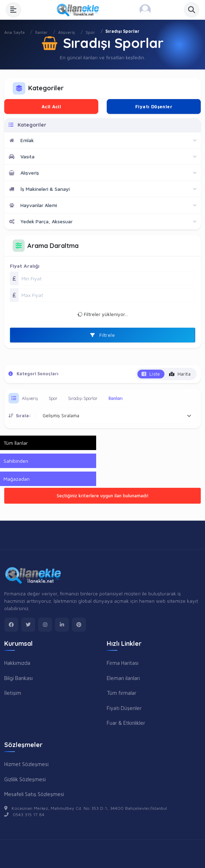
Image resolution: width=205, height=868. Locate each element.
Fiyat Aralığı (25, 266)
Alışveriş (67, 32)
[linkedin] (62, 625)
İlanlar (41, 32)
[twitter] (28, 625)
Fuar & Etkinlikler (126, 723)
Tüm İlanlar (16, 443)
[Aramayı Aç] (192, 10)
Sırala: (20, 416)
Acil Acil (51, 107)
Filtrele (103, 335)
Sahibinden (16, 461)
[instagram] (45, 625)
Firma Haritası (123, 663)
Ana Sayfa (14, 32)
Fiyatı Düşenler (154, 107)
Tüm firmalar (122, 693)
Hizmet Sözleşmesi (26, 764)
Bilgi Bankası (18, 678)
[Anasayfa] (80, 10)
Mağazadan (17, 479)
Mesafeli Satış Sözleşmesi (34, 794)
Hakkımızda (17, 663)
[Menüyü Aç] (13, 10)
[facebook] (11, 625)
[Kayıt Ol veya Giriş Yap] (145, 10)
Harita (180, 374)
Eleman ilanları (123, 678)
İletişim (13, 693)
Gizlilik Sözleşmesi (25, 779)
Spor (90, 32)
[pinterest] (79, 625)
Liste (151, 374)
